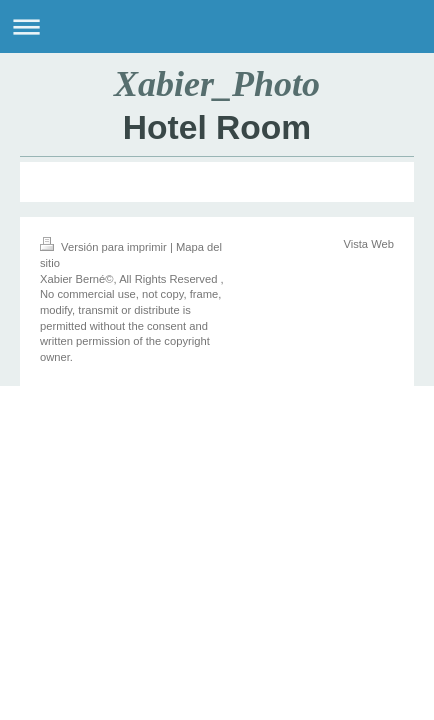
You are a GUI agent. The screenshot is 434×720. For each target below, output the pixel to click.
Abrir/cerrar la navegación (217, 26)
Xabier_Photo (217, 84)
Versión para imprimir (105, 247)
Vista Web (368, 244)
